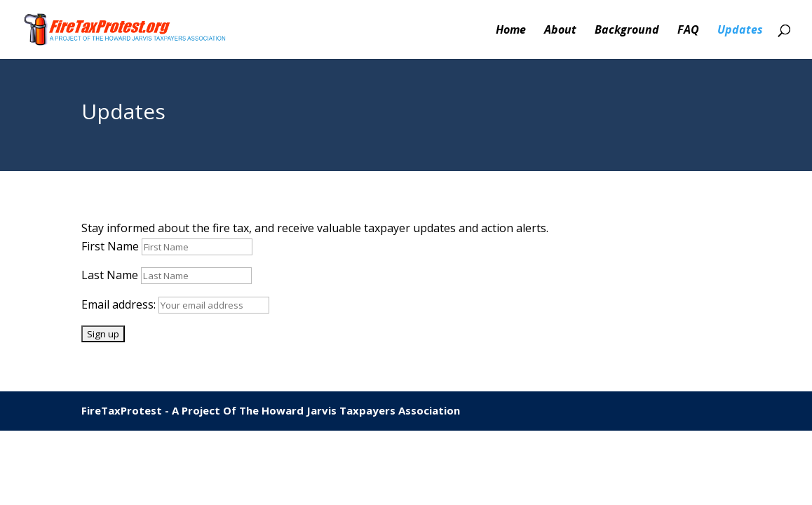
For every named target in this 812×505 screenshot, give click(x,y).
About (560, 31)
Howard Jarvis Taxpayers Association (361, 410)
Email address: (120, 304)
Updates (740, 31)
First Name (110, 246)
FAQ (688, 31)
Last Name (110, 275)
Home (511, 31)
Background (627, 31)
